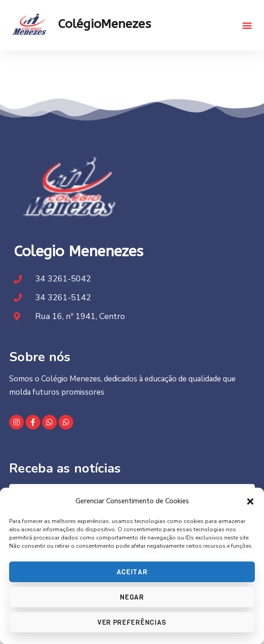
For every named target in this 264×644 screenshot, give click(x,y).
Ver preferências (132, 622)
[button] (250, 501)
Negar (132, 597)
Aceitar (132, 572)
